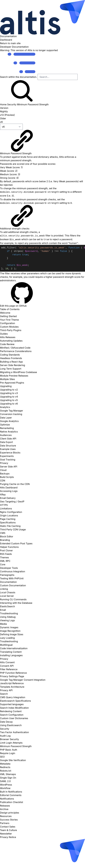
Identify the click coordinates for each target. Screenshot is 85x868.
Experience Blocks (10, 453)
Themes (4, 557)
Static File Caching (10, 526)
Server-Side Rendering (13, 365)
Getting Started (8, 316)
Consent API (7, 666)
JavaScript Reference (12, 683)
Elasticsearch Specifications (15, 701)
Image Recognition (10, 631)
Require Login (8, 753)
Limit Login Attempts (11, 743)
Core (3, 564)
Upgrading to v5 (9, 400)
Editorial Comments (11, 795)
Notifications (7, 799)
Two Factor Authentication (14, 732)
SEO (2, 757)
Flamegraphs (7, 575)
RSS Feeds (6, 554)
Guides (4, 334)
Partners (5, 823)
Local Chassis (8, 592)
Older (3, 118)
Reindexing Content (11, 711)
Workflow (5, 788)
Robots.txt (6, 771)
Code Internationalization (14, 648)
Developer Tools (9, 568)
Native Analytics (9, 432)
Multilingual (6, 645)
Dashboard (6, 40)
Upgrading (6, 386)
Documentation (42, 19)
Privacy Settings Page (12, 676)
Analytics (5, 407)
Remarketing (7, 428)
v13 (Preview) (7, 115)
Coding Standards (10, 355)
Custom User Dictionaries (14, 718)
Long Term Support (11, 369)
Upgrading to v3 (9, 393)
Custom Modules (9, 327)
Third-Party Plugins (11, 330)
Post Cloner (6, 550)
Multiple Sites (7, 379)
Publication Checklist (12, 802)
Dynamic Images (9, 627)
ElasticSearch (7, 606)
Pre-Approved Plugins (12, 383)
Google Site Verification (13, 760)
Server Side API (9, 467)
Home (3, 104)
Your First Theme (9, 320)
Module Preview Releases (14, 376)
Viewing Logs (7, 620)
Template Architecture (12, 687)
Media (3, 624)
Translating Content (11, 652)
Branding (5, 540)
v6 (1, 122)
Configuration (8, 323)
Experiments (7, 456)
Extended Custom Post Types (16, 543)
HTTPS (4, 505)
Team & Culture (8, 830)
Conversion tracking (11, 414)
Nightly (4, 111)
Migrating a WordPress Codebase (18, 372)
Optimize (5, 425)
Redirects (5, 767)
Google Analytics (9, 421)
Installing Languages (11, 655)
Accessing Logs (9, 491)
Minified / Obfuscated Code (15, 348)
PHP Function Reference (13, 673)
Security (12, 104)
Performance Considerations (16, 351)
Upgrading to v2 (9, 390)
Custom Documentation (13, 585)
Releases (5, 806)
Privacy (4, 463)
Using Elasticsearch (11, 725)
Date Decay (6, 722)
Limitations (6, 509)
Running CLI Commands (13, 599)
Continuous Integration (13, 571)
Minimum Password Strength (33, 104)
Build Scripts (7, 477)
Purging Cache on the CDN (15, 484)
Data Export (6, 442)
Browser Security (9, 739)
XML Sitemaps (8, 774)
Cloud (3, 470)
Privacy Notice (8, 837)
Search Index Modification (14, 708)
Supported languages (12, 704)
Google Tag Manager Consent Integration (23, 680)
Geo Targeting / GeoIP (12, 502)
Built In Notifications (11, 792)
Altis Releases (8, 337)
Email (3, 610)
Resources (6, 816)
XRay (3, 495)
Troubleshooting (9, 613)
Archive (4, 809)
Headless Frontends (11, 358)
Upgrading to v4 (9, 397)
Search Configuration (12, 715)
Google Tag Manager (12, 411)
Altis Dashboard (9, 488)
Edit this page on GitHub (22, 295)
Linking (4, 589)
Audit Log (5, 736)
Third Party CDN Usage (13, 529)
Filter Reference (9, 669)
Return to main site (10, 43)
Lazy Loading (7, 638)
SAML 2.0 (5, 781)
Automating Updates (11, 341)
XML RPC (5, 561)
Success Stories (9, 820)
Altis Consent (7, 662)
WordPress (6, 785)
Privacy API (6, 690)
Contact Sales (8, 827)
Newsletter (6, 834)
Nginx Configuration (11, 512)
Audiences (6, 435)
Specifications (8, 522)
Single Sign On (8, 778)
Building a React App (11, 362)
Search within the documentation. (18, 77)
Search (4, 694)
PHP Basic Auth (9, 750)
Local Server (7, 596)
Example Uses (8, 449)
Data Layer (6, 418)
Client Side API (8, 439)
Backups (5, 474)
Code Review (7, 344)
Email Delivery (8, 498)
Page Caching (8, 519)
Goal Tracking (8, 460)
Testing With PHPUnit (12, 578)
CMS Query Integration (13, 697)
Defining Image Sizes (12, 634)
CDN (3, 481)
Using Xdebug (8, 617)
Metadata (5, 764)
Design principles (10, 813)
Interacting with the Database (16, 603)
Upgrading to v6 (9, 404)
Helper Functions (9, 547)
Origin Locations (9, 515)
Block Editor (7, 536)
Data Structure (8, 446)
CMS (3, 533)
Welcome (5, 313)
